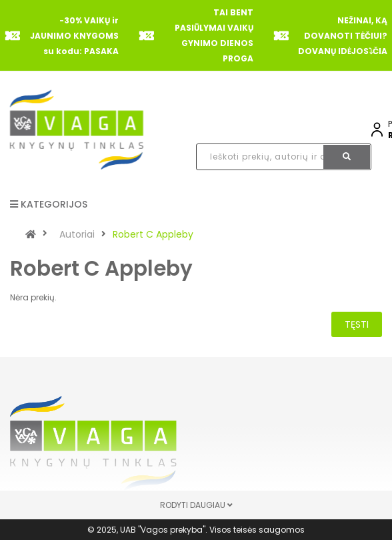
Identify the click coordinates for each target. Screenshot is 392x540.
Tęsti (357, 324)
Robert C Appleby (153, 234)
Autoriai (77, 234)
